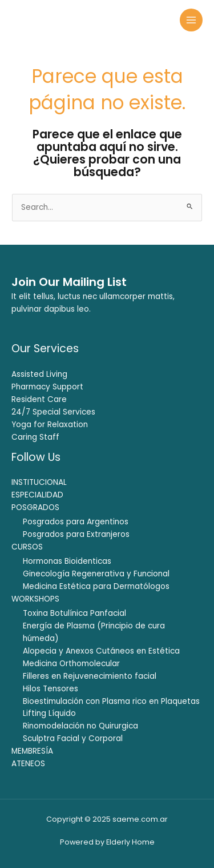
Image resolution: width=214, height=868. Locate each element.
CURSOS (27, 547)
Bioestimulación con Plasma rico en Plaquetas (111, 701)
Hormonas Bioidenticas (67, 561)
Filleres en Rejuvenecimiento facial (90, 676)
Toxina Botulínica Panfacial (74, 613)
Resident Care (39, 399)
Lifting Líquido (49, 713)
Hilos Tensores (51, 689)
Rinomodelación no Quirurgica (80, 726)
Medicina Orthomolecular (71, 664)
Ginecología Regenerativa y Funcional (96, 574)
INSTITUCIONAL (39, 482)
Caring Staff (35, 437)
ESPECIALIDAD (37, 495)
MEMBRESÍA (32, 751)
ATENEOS (28, 764)
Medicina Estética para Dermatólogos (96, 586)
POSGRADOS (35, 507)
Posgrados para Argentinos (76, 522)
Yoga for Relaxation (50, 425)
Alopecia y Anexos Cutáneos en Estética (101, 651)
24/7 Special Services (53, 412)
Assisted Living (39, 374)
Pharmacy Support (47, 387)
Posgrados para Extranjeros (76, 534)
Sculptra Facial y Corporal (73, 738)
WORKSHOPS (35, 599)
